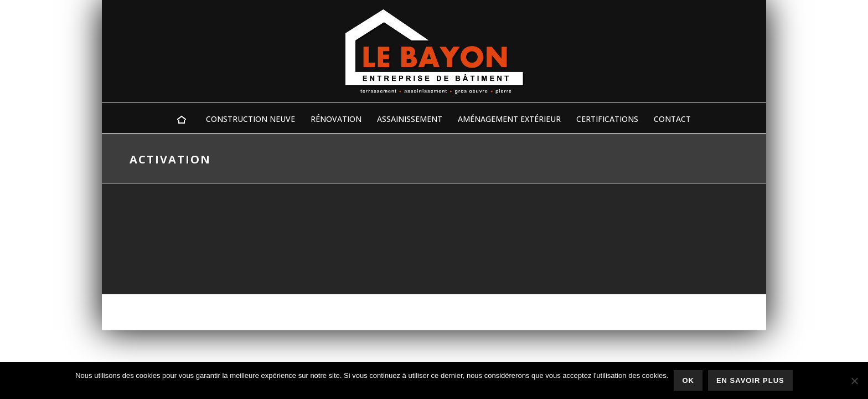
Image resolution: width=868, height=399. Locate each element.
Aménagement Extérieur (509, 119)
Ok (688, 380)
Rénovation (336, 119)
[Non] (854, 381)
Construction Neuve (250, 119)
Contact (672, 119)
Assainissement (410, 119)
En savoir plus (750, 380)
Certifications (607, 119)
